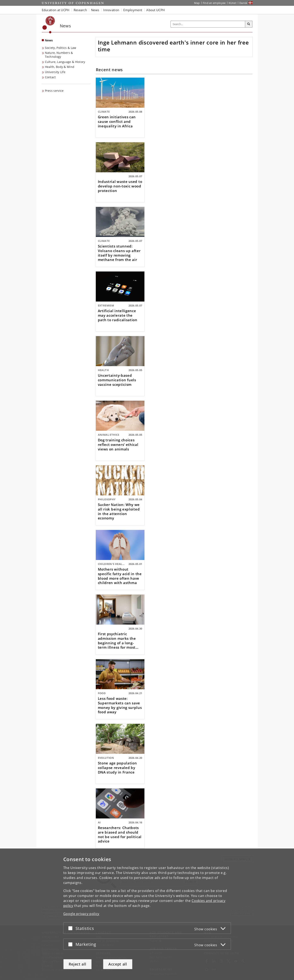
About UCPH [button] (155, 10)
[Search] (249, 24)
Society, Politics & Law (61, 48)
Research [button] (80, 10)
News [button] (95, 10)
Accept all (118, 964)
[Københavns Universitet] (49, 25)
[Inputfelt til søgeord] (208, 24)
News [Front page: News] (49, 40)
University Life (55, 72)
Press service (54, 91)
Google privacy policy (81, 914)
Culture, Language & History (65, 62)
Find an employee (214, 3)
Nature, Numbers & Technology (59, 55)
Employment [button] (133, 10)
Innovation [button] (111, 10)
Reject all (77, 964)
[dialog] (147, 914)
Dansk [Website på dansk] (243, 3)
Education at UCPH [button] (56, 10)
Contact (50, 77)
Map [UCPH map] (197, 3)
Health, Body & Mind (60, 67)
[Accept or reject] (71, 928)
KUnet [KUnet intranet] (233, 3)
